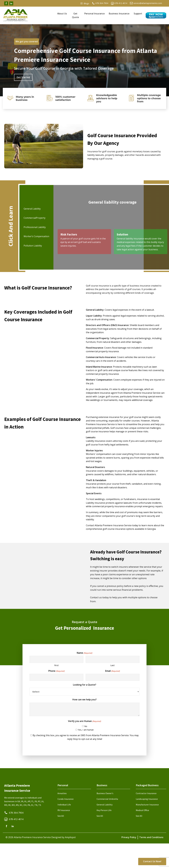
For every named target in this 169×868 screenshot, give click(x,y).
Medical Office (142, 810)
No (86, 726)
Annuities (62, 793)
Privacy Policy (129, 837)
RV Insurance (64, 810)
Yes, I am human (86, 730)
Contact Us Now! (152, 861)
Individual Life (64, 805)
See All (61, 816)
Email (112, 671)
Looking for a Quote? (85, 685)
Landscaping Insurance (147, 799)
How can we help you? (84, 700)
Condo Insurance (66, 799)
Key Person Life (104, 810)
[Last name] (113, 659)
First (56, 665)
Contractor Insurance (146, 793)
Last (112, 665)
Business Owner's (105, 793)
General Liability (105, 805)
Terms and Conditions (151, 837)
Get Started (23, 77)
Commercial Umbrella (107, 799)
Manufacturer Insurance (147, 805)
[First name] (56, 659)
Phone (56, 671)
